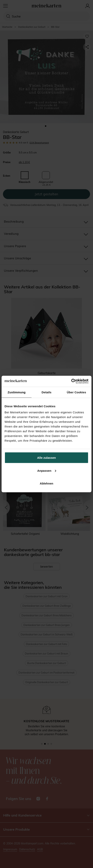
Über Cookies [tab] (76, 392)
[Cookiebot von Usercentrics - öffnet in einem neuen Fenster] (71, 381)
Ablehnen (46, 483)
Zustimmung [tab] (17, 392)
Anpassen (47, 470)
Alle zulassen (46, 458)
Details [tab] (46, 392)
